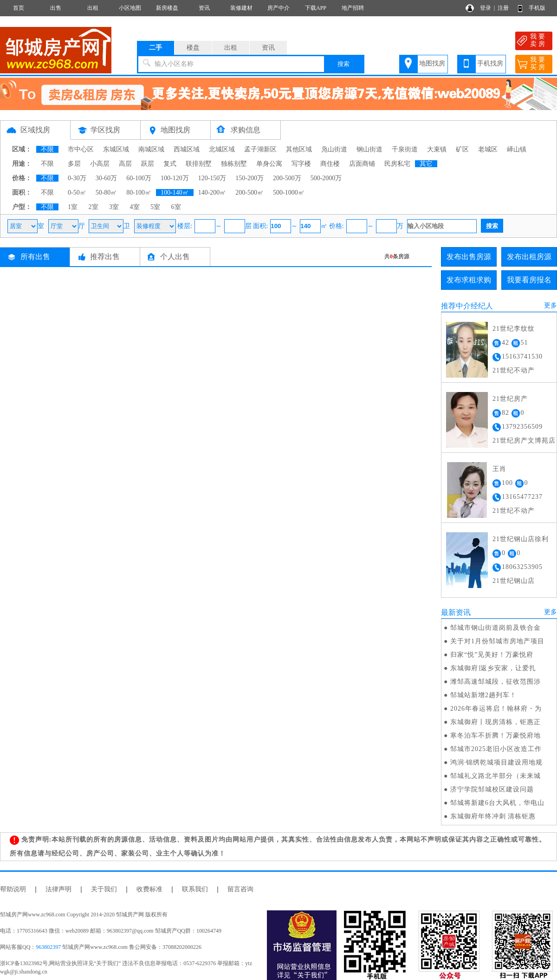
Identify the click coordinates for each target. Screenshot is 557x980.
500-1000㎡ (289, 193)
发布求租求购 (469, 280)
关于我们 (104, 889)
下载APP (316, 8)
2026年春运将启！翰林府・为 (496, 709)
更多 (551, 305)
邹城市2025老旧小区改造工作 (496, 749)
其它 (426, 164)
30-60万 (107, 178)
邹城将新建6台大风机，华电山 (497, 803)
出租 (93, 8)
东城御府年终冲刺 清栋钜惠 (493, 816)
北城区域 (222, 149)
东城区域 (116, 149)
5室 (155, 207)
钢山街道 (369, 149)
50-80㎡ (107, 193)
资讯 (204, 8)
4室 (135, 207)
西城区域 (187, 149)
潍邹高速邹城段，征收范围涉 (495, 682)
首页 (19, 8)
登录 (486, 8)
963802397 (48, 947)
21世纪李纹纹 (514, 329)
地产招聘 (353, 8)
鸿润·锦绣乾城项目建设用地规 (497, 762)
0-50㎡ (77, 193)
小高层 (100, 164)
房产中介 (278, 8)
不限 (47, 149)
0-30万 (77, 178)
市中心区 (81, 149)
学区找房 (105, 130)
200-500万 (287, 178)
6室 (176, 207)
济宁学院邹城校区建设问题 (492, 789)
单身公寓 (269, 164)
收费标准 (149, 889)
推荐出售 (105, 257)
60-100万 (139, 178)
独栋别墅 (234, 164)
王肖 (499, 469)
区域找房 (35, 130)
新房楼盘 (167, 8)
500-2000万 (326, 178)
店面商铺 (362, 164)
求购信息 (246, 130)
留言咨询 (240, 889)
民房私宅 (397, 164)
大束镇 (437, 149)
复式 (170, 164)
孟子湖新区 (260, 149)
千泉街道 (405, 149)
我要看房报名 (529, 280)
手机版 (537, 8)
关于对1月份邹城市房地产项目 (497, 641)
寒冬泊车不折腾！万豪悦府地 (495, 735)
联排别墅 (199, 164)
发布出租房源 (529, 257)
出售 (56, 8)
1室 (73, 207)
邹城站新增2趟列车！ (483, 695)
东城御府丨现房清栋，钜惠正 (495, 722)
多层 (74, 164)
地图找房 (432, 63)
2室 (94, 207)
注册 (503, 8)
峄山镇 (517, 149)
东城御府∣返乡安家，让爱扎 (493, 668)
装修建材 (241, 8)
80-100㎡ (139, 193)
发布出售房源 (469, 257)
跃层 (148, 164)
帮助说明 (13, 889)
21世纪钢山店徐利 (521, 539)
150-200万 (249, 178)
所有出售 (35, 257)
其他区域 (299, 149)
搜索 (343, 64)
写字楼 (301, 164)
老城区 (488, 149)
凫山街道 (334, 149)
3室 (114, 207)
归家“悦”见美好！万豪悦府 (492, 655)
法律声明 (58, 889)
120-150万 (212, 178)
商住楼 (330, 164)
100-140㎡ (175, 193)
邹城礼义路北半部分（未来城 (495, 776)
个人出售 (175, 257)
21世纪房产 (510, 399)
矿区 (462, 149)
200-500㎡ (249, 193)
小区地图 (130, 8)
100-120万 (175, 178)
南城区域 (151, 149)
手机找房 (490, 63)
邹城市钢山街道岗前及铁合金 (495, 628)
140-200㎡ (212, 193)
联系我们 (195, 889)
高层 (125, 164)
